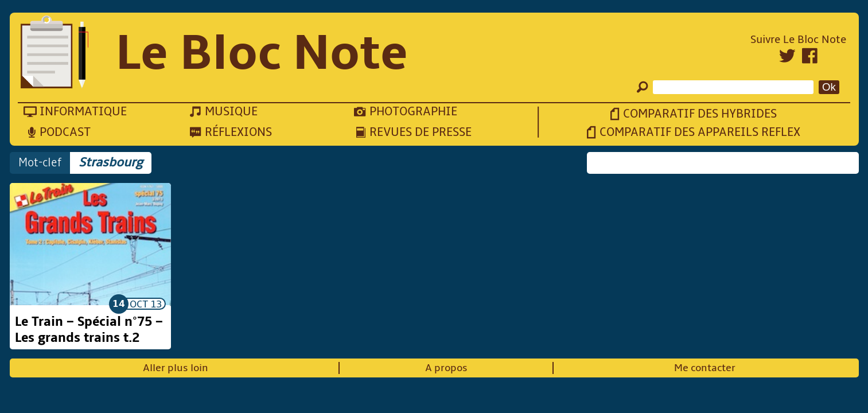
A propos (446, 368)
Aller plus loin (176, 368)
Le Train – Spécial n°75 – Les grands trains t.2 (89, 330)
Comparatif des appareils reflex (700, 132)
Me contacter (705, 368)
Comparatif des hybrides (700, 114)
